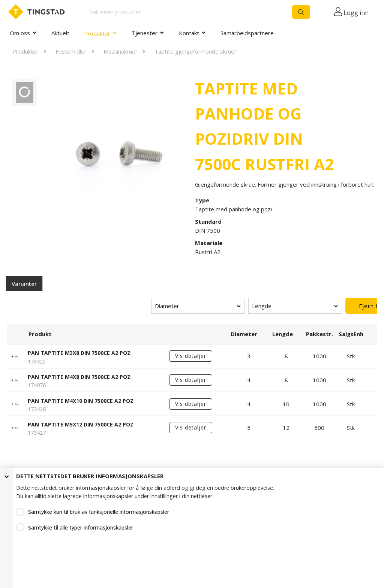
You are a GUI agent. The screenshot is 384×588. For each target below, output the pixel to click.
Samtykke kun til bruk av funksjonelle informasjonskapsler (99, 511)
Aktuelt (60, 33)
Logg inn (356, 13)
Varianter (24, 284)
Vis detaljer (191, 356)
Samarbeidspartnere (247, 33)
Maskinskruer (121, 51)
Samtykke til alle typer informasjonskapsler (81, 527)
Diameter (105, 306)
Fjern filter (331, 306)
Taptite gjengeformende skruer (196, 51)
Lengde (200, 306)
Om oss (20, 33)
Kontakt (189, 33)
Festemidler (71, 51)
